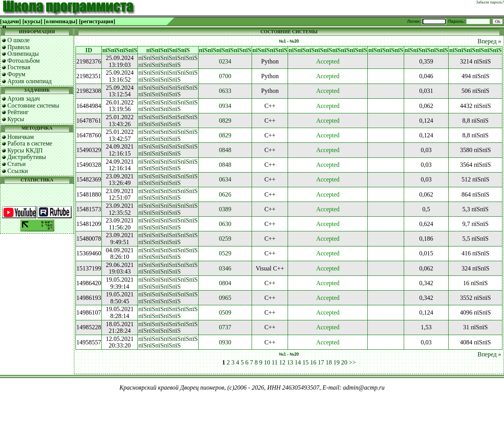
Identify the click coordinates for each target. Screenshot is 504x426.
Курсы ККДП (25, 150)
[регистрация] (97, 21)
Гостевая (19, 67)
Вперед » (489, 41)
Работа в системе (30, 143)
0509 (225, 312)
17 (321, 362)
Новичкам (21, 137)
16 (313, 362)
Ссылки (18, 171)
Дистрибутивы (27, 157)
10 (267, 362)
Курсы (16, 119)
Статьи (16, 164)
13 (290, 362)
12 (282, 362)
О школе (19, 40)
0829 (225, 121)
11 (275, 362)
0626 (225, 194)
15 (305, 362)
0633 (225, 91)
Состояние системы (33, 105)
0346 (225, 268)
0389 (225, 209)
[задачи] (10, 21)
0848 (225, 150)
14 (298, 362)
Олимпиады (23, 54)
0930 (225, 342)
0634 (225, 179)
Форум (16, 74)
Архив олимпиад (30, 81)
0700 (225, 76)
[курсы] (32, 21)
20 (344, 362)
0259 (225, 239)
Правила (19, 47)
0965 (225, 298)
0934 (225, 106)
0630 (225, 224)
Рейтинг (18, 112)
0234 (225, 61)
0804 (225, 283)
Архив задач (24, 98)
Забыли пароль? (490, 2)
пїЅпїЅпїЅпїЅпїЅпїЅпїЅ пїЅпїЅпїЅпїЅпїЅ (168, 61)
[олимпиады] (61, 21)
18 (329, 362)
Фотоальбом (24, 61)
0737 (225, 327)
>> (352, 362)
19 (336, 362)
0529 (225, 253)
